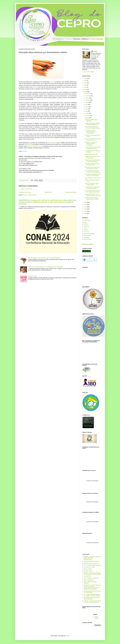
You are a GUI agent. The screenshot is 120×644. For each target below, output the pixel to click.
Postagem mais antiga (71, 192)
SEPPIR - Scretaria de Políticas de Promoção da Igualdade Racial (92, 602)
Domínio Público (88, 569)
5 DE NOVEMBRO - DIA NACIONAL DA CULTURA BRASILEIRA (44, 258)
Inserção (86, 230)
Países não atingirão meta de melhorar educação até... (92, 124)
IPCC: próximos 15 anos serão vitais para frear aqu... (93, 148)
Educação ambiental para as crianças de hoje (92, 164)
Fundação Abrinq (88, 571)
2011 (85, 207)
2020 (85, 85)
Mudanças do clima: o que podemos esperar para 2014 (93, 195)
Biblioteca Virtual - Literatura (91, 563)
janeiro (87, 118)
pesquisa (35, 87)
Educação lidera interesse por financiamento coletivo (93, 168)
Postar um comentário (27, 189)
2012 (85, 205)
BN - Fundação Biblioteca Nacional (92, 565)
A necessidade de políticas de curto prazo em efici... (93, 188)
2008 (85, 213)
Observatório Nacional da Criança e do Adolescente (92, 592)
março (87, 113)
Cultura (86, 228)
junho (87, 107)
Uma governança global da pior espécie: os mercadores (93, 175)
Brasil (85, 222)
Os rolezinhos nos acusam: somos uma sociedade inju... (93, 171)
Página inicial (48, 192)
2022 (85, 81)
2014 (85, 92)
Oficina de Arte (87, 236)
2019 (85, 87)
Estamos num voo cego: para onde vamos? (92, 157)
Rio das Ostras (87, 239)
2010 (85, 209)
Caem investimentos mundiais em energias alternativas (93, 191)
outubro (87, 98)
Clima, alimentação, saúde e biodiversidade (92, 184)
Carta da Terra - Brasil (89, 567)
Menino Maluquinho (89, 580)
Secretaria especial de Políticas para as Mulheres (92, 598)
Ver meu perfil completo (88, 72)
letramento (86, 232)
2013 (85, 202)
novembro (88, 96)
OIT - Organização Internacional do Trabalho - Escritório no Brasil (92, 595)
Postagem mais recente (25, 192)
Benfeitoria (29, 144)
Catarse (52, 82)
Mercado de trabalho (89, 234)
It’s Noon (31, 146)
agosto (87, 102)
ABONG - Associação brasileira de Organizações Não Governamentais (92, 558)
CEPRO (95, 51)
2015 (85, 90)
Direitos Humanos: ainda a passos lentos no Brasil (92, 198)
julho (87, 105)
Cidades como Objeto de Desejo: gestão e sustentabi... (91, 144)
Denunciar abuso (88, 244)
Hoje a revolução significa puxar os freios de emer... (93, 139)
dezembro (88, 94)
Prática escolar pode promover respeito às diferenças (93, 161)
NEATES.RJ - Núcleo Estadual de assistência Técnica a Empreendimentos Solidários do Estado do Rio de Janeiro (92, 587)
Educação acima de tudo (91, 154)
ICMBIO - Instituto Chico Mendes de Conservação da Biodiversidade (92, 574)
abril (87, 111)
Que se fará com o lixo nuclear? (93, 178)
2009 (85, 211)
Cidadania (86, 226)
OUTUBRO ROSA (32, 276)
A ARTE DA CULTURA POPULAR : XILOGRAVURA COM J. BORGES (45, 267)
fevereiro (88, 116)
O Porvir (25, 151)
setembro (88, 100)
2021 (85, 83)
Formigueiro (53, 143)
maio (87, 109)
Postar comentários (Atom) (30, 195)
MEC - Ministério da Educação (91, 578)
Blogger (67, 636)
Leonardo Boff (87, 576)
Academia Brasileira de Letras (91, 561)
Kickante (39, 146)
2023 (85, 79)
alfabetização (87, 220)
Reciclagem (87, 238)
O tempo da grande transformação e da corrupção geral (91, 132)
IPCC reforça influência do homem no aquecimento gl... (93, 127)
